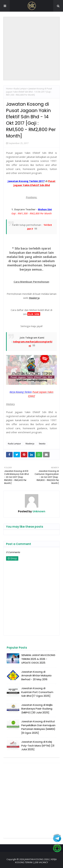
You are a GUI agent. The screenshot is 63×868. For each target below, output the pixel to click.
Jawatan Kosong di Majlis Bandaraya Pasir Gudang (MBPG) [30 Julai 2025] (37, 709)
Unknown (39, 511)
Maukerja (30, 444)
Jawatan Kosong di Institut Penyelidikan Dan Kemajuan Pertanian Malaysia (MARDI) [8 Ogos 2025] (38, 727)
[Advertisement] (32, 49)
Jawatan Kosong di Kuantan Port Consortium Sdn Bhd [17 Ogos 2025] (37, 692)
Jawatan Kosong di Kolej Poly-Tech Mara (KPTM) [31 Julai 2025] (38, 746)
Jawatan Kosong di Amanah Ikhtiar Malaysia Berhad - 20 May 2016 (36, 676)
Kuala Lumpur (20, 89)
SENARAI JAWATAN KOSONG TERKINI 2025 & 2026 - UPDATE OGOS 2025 (38, 659)
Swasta (42, 444)
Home (9, 89)
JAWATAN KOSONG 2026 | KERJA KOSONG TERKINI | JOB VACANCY (36, 861)
